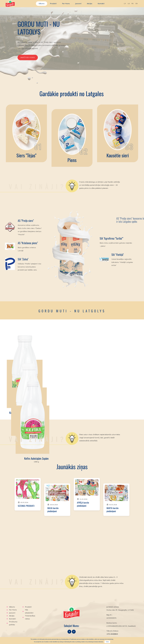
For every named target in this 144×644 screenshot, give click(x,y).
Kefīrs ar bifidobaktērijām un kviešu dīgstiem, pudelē (28, 414)
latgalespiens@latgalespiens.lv (118, 626)
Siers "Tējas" (26, 155)
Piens (72, 160)
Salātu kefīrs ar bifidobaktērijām (72, 413)
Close (107, 642)
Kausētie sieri (118, 155)
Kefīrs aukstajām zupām (116, 413)
